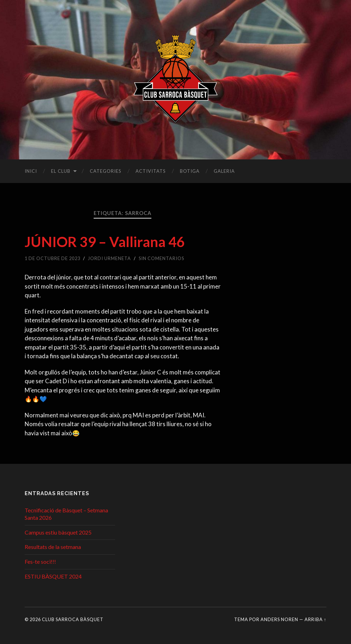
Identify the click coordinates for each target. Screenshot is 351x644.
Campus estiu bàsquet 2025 (58, 532)
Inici (31, 171)
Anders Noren (279, 619)
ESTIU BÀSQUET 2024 (53, 576)
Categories (106, 171)
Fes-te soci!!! (40, 561)
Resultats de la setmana (53, 547)
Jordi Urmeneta (109, 258)
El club (61, 171)
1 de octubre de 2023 (52, 258)
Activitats (151, 171)
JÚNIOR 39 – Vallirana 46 (105, 242)
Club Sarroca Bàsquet (73, 619)
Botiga (190, 171)
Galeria (224, 171)
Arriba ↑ (315, 619)
